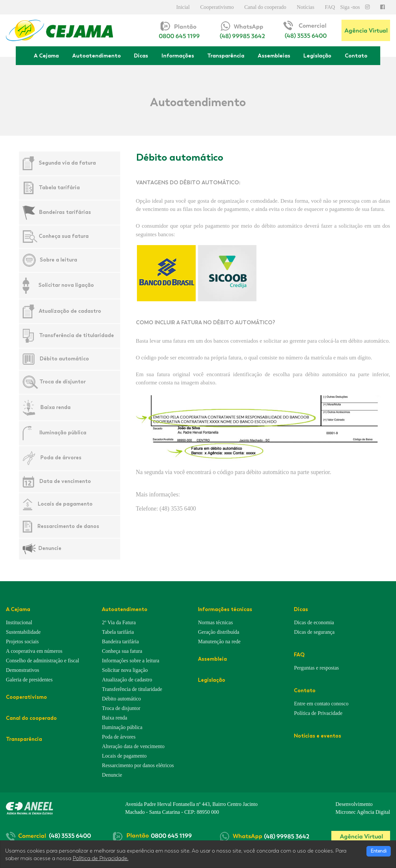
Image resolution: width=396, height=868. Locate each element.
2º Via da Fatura (119, 622)
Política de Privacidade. (100, 858)
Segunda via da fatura (67, 163)
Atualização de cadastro (70, 311)
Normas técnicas (215, 622)
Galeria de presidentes (29, 680)
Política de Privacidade (318, 713)
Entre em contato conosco (321, 704)
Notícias (306, 7)
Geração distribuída (219, 632)
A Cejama (46, 56)
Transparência (226, 56)
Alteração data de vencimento (133, 746)
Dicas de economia (314, 622)
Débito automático (64, 359)
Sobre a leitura (58, 260)
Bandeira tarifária (120, 641)
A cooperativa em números (34, 651)
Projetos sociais (22, 641)
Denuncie (50, 548)
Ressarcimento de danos (68, 526)
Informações (178, 56)
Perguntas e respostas (316, 668)
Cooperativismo (217, 7)
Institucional (19, 622)
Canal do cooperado (265, 7)
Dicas (141, 56)
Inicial (183, 7)
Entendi (379, 851)
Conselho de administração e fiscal (43, 661)
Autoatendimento (97, 56)
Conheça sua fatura (64, 236)
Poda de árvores (61, 457)
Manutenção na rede (219, 641)
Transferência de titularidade (77, 335)
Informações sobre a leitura (131, 661)
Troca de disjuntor (63, 382)
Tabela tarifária (59, 187)
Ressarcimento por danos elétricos (138, 765)
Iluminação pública (63, 433)
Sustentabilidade (23, 632)
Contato (356, 56)
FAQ (330, 7)
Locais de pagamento (65, 503)
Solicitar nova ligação (66, 285)
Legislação (317, 56)
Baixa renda (55, 407)
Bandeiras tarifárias (65, 212)
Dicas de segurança (314, 632)
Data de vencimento (65, 481)
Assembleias (274, 56)
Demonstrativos (22, 670)
